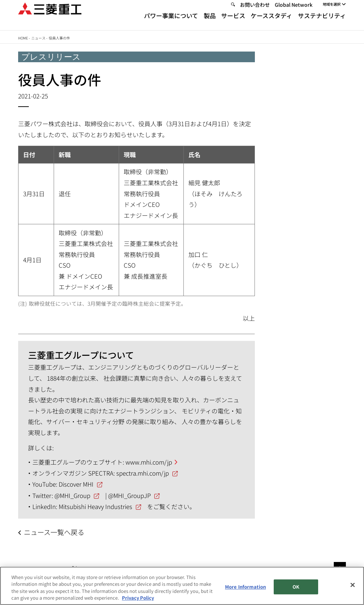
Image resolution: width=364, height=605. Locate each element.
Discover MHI (76, 484)
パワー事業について (171, 22)
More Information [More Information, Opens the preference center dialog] (245, 587)
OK (296, 587)
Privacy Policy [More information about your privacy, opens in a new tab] (138, 598)
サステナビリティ (322, 22)
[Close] (353, 585)
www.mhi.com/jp (149, 462)
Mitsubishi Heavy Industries (95, 506)
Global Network (294, 11)
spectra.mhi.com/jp (143, 473)
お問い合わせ (255, 11)
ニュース (38, 38)
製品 (210, 22)
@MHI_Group (72, 495)
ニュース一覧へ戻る (54, 532)
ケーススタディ (271, 22)
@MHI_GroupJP (129, 495)
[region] (182, 586)
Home (23, 38)
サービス (233, 22)
